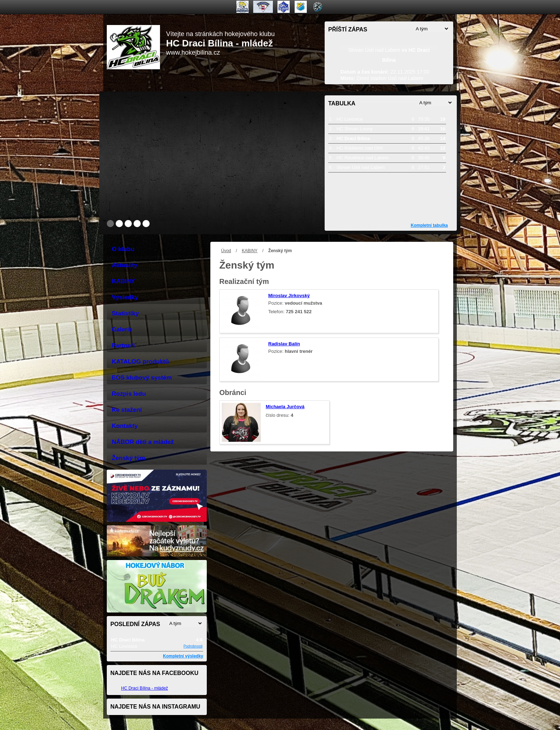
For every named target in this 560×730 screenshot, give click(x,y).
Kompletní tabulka (429, 225)
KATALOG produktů (140, 362)
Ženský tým (129, 458)
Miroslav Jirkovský (289, 296)
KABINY (250, 251)
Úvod (226, 251)
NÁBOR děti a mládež (143, 442)
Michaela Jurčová (285, 407)
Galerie (122, 329)
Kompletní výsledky (183, 656)
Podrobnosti (193, 646)
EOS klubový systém (142, 378)
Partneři (123, 346)
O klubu (123, 249)
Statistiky (125, 313)
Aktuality (125, 265)
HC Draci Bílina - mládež (144, 688)
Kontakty (125, 426)
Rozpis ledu (129, 394)
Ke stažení (127, 410)
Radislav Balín (284, 344)
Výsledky (125, 297)
